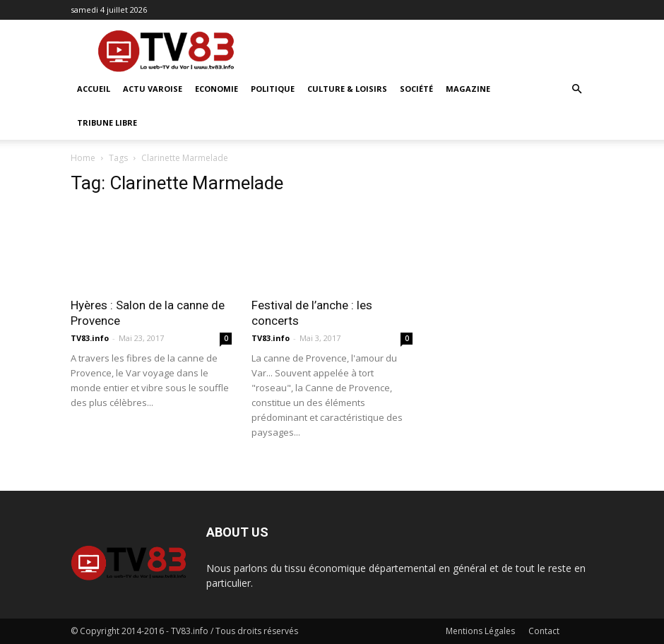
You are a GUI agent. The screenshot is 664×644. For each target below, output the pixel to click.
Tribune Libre (107, 123)
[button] (576, 89)
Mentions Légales (480, 631)
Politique (273, 89)
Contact (544, 631)
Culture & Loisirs (347, 89)
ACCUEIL (94, 89)
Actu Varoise (153, 89)
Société (416, 89)
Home (83, 158)
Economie (217, 89)
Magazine (468, 89)
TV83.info (90, 338)
